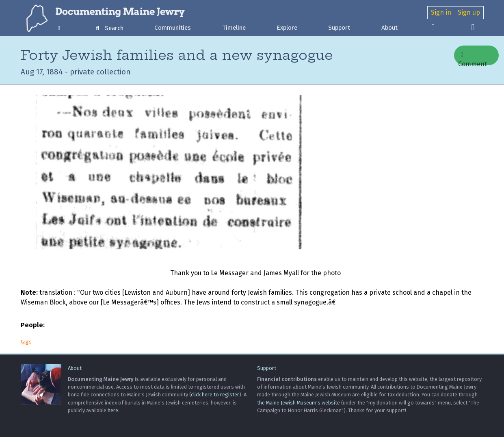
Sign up (469, 12)
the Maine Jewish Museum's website (299, 403)
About (389, 28)
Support (339, 28)
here (113, 410)
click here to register (215, 395)
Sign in (441, 12)
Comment (473, 58)
